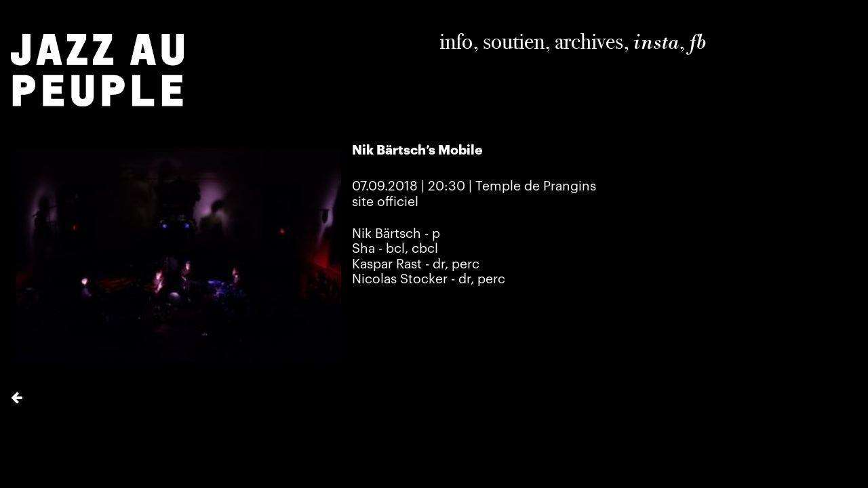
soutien (514, 41)
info (456, 41)
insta (656, 42)
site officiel (385, 202)
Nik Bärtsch (387, 234)
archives (589, 41)
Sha (363, 249)
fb (697, 42)
